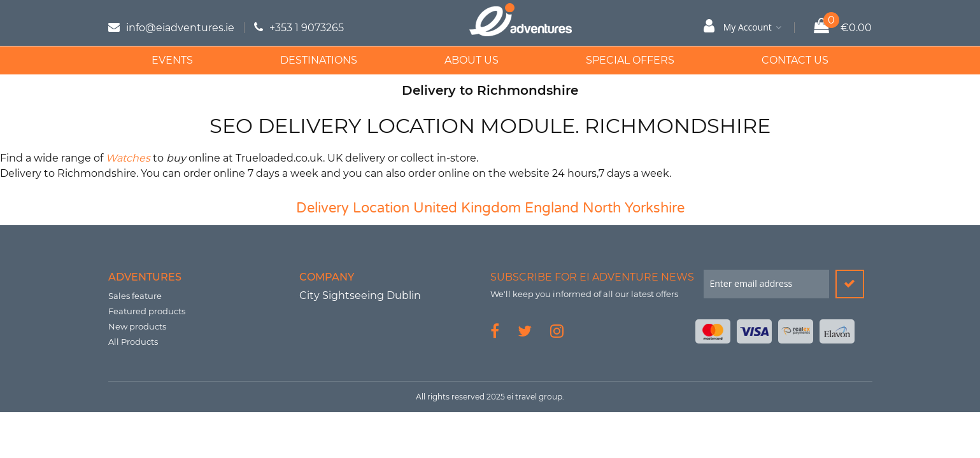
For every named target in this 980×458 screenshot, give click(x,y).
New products (137, 326)
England (552, 208)
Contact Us (795, 60)
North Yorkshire (634, 208)
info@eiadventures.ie (180, 28)
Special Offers (630, 60)
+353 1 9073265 (307, 28)
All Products (133, 342)
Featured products (147, 311)
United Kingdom (467, 208)
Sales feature (135, 296)
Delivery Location (353, 208)
